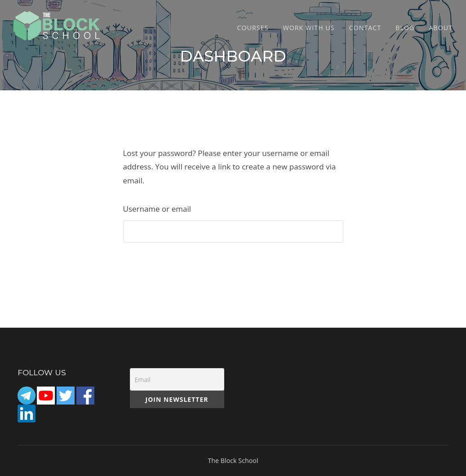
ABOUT (441, 28)
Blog (405, 28)
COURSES (253, 28)
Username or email (157, 209)
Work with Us (308, 28)
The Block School (233, 460)
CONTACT (365, 28)
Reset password (164, 266)
